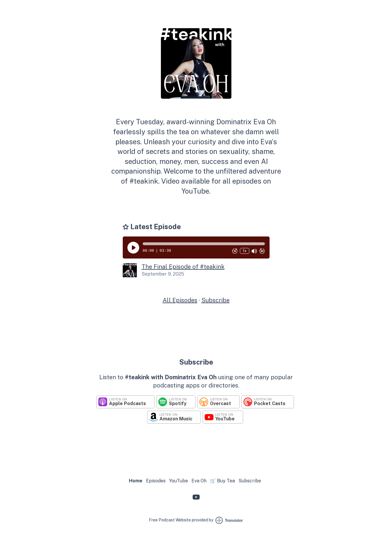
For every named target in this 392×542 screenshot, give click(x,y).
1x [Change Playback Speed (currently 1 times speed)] (244, 251)
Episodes (156, 481)
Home (136, 481)
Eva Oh (199, 481)
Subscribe (216, 300)
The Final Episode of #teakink (183, 267)
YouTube (179, 481)
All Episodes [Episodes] (180, 300)
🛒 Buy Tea (222, 481)
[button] (204, 244)
